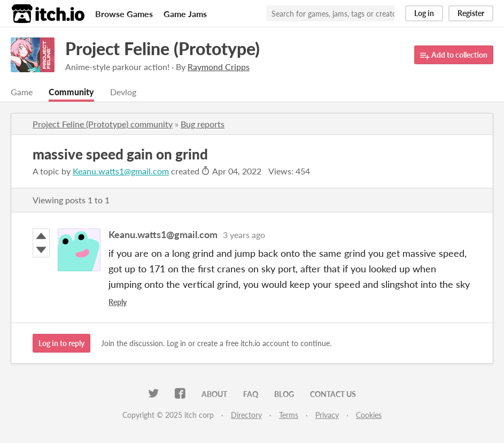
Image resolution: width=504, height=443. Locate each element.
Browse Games (124, 14)
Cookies (369, 415)
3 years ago (244, 235)
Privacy (327, 415)
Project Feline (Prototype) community (103, 124)
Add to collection (454, 55)
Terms (289, 415)
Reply (118, 302)
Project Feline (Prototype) (162, 48)
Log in (424, 13)
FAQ (251, 394)
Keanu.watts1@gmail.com (121, 171)
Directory (246, 415)
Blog (284, 394)
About (214, 394)
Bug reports (203, 124)
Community (71, 92)
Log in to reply (61, 343)
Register (471, 13)
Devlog (123, 92)
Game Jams (185, 14)
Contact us (333, 394)
